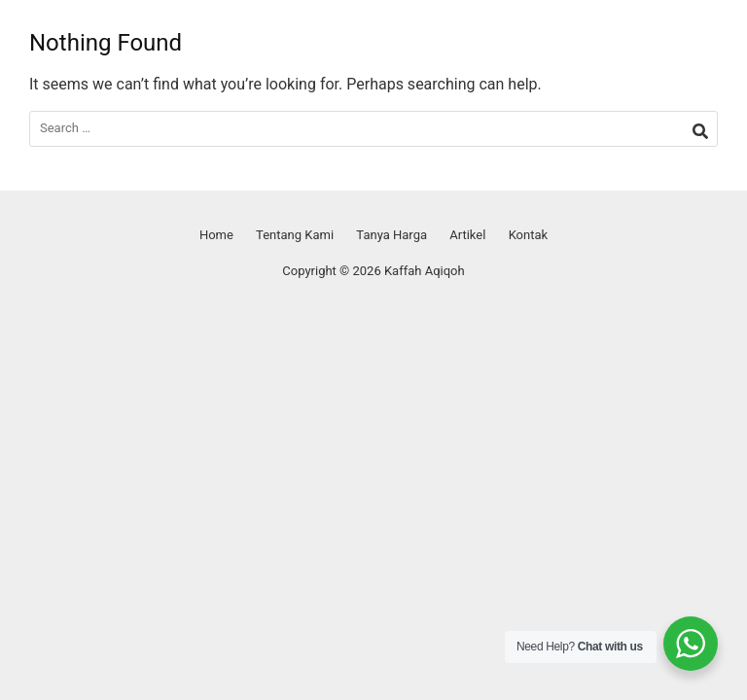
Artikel (467, 235)
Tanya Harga (391, 235)
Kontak (529, 235)
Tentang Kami (295, 235)
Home (216, 235)
